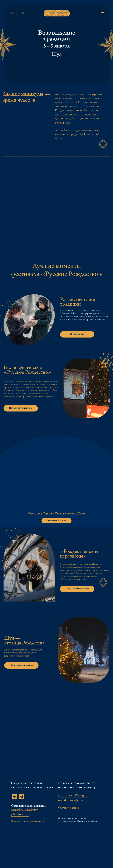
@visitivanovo (20, 815)
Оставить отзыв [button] (69, 808)
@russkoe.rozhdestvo (25, 810)
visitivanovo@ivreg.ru (73, 796)
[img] (102, 13)
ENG (22, 13)
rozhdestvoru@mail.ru (73, 800)
